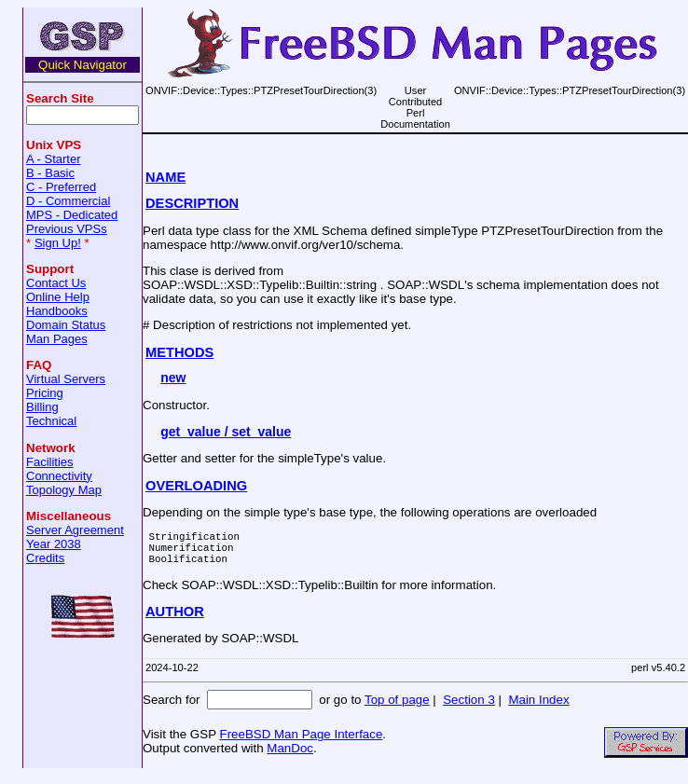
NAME (165, 177)
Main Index (538, 708)
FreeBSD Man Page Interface (301, 743)
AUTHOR (175, 620)
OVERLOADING (196, 486)
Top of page (397, 708)
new (173, 378)
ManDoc (290, 756)
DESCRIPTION (192, 203)
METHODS (179, 352)
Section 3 (469, 708)
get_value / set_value (226, 432)
